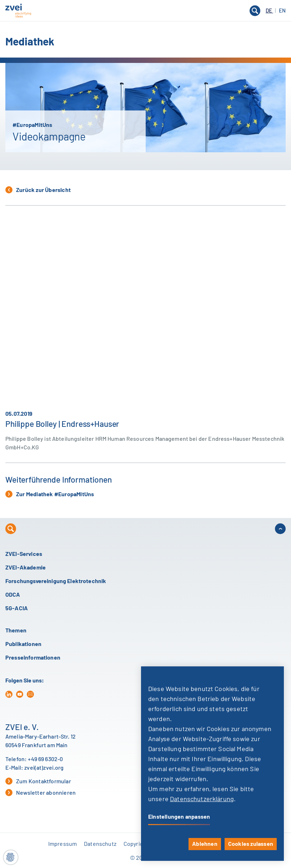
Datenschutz (100, 844)
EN (282, 11)
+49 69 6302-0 (45, 759)
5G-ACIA (17, 608)
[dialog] (212, 764)
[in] (9, 694)
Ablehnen (205, 844)
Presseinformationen (33, 658)
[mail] (30, 694)
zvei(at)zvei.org (44, 768)
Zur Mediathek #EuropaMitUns (50, 494)
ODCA (13, 595)
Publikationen (23, 644)
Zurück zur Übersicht (38, 190)
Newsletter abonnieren (41, 793)
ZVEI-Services (24, 554)
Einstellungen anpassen (179, 817)
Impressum (62, 844)
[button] (146, 11)
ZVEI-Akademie (26, 568)
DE (269, 11)
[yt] (20, 694)
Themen (16, 631)
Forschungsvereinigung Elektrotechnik (56, 581)
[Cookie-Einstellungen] (11, 857)
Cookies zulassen (251, 844)
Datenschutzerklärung (202, 799)
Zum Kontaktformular (38, 781)
